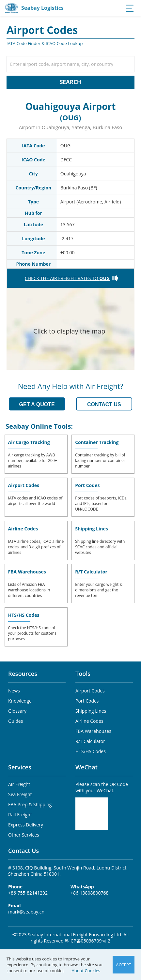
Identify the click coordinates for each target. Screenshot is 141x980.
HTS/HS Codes (24, 615)
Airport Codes (24, 485)
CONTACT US (104, 404)
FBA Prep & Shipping (30, 804)
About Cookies (86, 971)
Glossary (17, 711)
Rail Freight (20, 815)
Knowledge (20, 701)
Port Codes (87, 485)
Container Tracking (97, 442)
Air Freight (19, 784)
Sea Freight (20, 794)
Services (20, 767)
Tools (83, 674)
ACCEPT (124, 965)
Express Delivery (26, 825)
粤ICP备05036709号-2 (87, 941)
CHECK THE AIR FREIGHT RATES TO (67, 278)
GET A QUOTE (37, 404)
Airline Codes (23, 529)
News (14, 691)
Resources (23, 674)
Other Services (24, 835)
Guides (16, 721)
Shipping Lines (92, 529)
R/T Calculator (91, 572)
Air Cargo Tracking (29, 442)
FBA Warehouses (27, 572)
